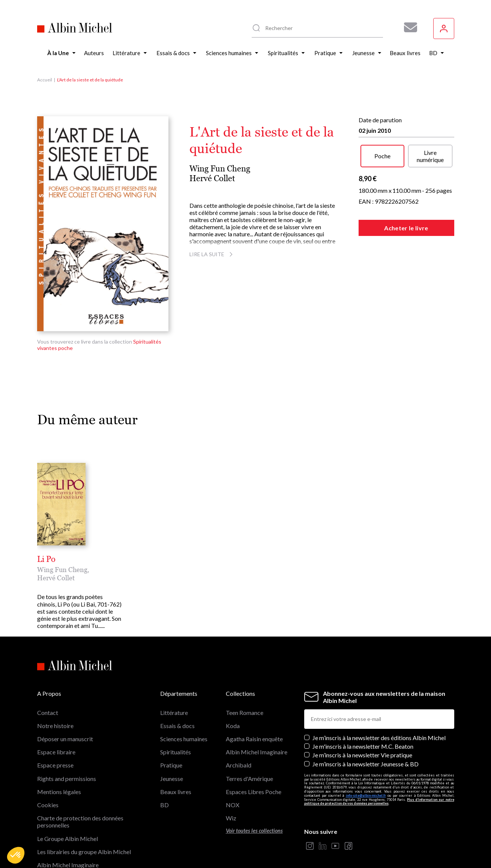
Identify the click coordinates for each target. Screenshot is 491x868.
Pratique (171, 728)
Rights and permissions (67, 741)
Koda (233, 689)
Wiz (231, 781)
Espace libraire (56, 715)
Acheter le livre (406, 228)
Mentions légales (59, 755)
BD (164, 768)
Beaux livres (176, 755)
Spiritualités (176, 715)
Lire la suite (212, 254)
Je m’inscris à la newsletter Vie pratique (362, 718)
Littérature (174, 675)
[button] (16, 855)
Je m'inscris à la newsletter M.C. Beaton (363, 710)
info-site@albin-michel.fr (366, 758)
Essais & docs (177, 689)
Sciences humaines (184, 702)
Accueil (45, 80)
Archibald (239, 728)
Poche (382, 156)
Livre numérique (430, 156)
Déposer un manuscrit (65, 702)
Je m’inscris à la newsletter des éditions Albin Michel (379, 701)
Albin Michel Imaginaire (68, 828)
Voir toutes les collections (254, 794)
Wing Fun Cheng (220, 169)
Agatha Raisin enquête (254, 702)
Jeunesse (172, 741)
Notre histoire (55, 689)
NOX (233, 768)
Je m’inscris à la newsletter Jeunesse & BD (366, 727)
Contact (48, 675)
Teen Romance (245, 675)
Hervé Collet (212, 178)
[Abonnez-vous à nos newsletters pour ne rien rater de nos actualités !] (408, 27)
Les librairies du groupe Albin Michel (84, 815)
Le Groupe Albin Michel (68, 801)
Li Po (46, 559)
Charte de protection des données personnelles (80, 785)
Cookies (48, 768)
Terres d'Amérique (249, 741)
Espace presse (55, 728)
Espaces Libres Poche (254, 755)
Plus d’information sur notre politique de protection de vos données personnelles (379, 764)
